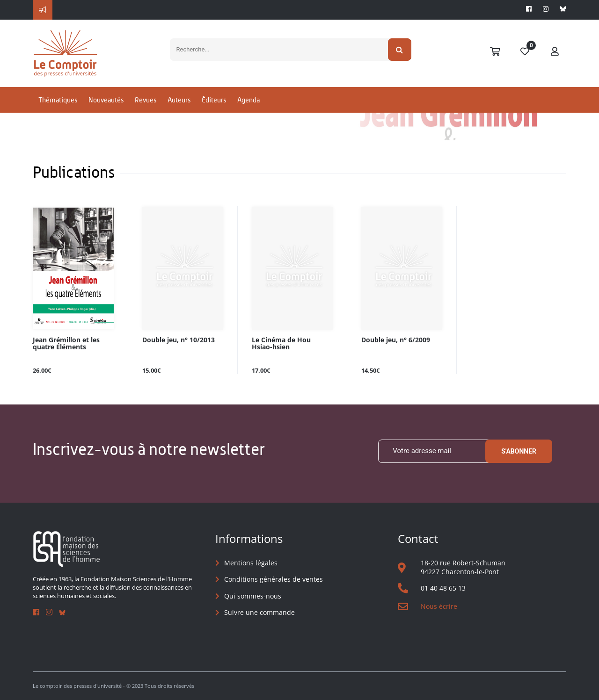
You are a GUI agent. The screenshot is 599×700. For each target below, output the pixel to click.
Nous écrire (439, 606)
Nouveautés (106, 100)
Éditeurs (214, 100)
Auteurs (179, 100)
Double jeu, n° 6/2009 (396, 340)
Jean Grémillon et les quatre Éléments (66, 344)
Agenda (248, 100)
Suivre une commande (259, 612)
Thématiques (58, 100)
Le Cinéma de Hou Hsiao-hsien (281, 344)
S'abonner (519, 451)
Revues (146, 100)
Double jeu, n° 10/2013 (179, 340)
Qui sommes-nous (253, 596)
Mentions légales (251, 563)
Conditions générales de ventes (274, 579)
